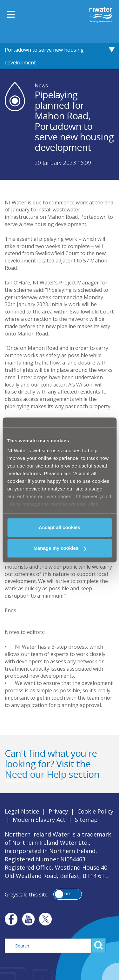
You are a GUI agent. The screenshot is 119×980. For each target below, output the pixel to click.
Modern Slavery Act (39, 820)
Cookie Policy (95, 811)
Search (99, 946)
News (41, 85)
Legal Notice (22, 811)
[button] (68, 894)
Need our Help (36, 774)
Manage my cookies (60, 548)
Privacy (58, 811)
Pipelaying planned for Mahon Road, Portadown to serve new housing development (48, 50)
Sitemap (86, 820)
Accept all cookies (60, 527)
